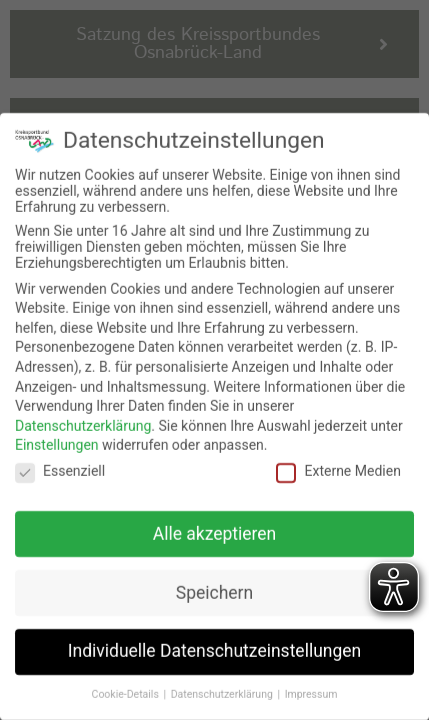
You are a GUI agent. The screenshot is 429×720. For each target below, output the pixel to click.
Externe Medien (338, 459)
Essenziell (60, 459)
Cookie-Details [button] (127, 682)
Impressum (311, 682)
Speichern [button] (214, 580)
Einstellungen (57, 433)
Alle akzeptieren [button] (215, 521)
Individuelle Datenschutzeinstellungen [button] (214, 639)
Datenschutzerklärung (83, 414)
